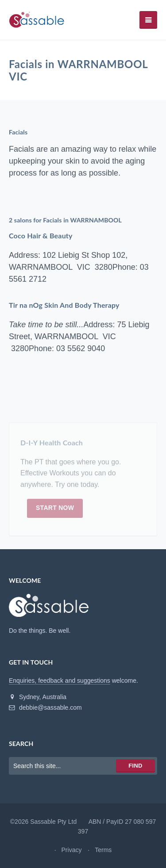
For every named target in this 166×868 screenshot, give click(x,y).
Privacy (72, 850)
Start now (55, 510)
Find (135, 766)
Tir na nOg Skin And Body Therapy (64, 305)
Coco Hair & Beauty (41, 236)
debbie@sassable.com (45, 707)
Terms (103, 850)
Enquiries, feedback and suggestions (60, 681)
